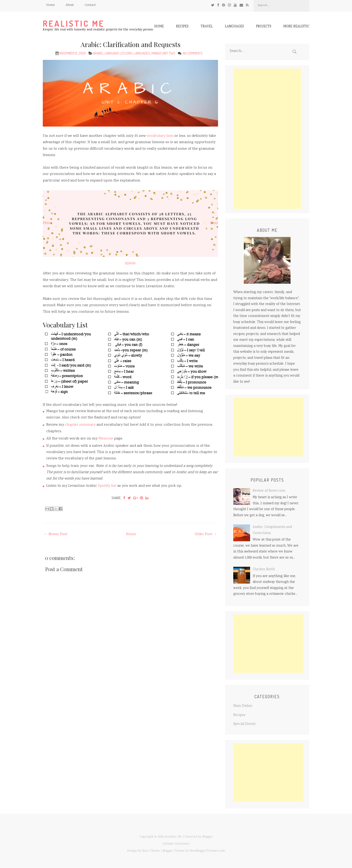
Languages (234, 27)
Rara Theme (151, 851)
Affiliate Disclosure (176, 844)
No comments (193, 53)
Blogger (207, 837)
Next (214, 223)
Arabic (98, 53)
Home (51, 5)
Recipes (182, 27)
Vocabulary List (65, 325)
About (70, 5)
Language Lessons (118, 53)
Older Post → (206, 534)
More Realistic (296, 27)
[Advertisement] (267, 139)
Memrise (106, 439)
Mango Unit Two (163, 53)
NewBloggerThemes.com (207, 851)
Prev (47, 223)
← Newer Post (56, 534)
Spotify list (107, 486)
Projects (264, 27)
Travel (207, 27)
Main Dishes (243, 706)
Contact (90, 5)
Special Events (244, 724)
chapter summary (80, 425)
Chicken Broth (264, 570)
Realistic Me (74, 24)
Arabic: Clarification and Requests (131, 44)
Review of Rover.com (269, 491)
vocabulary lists (160, 136)
